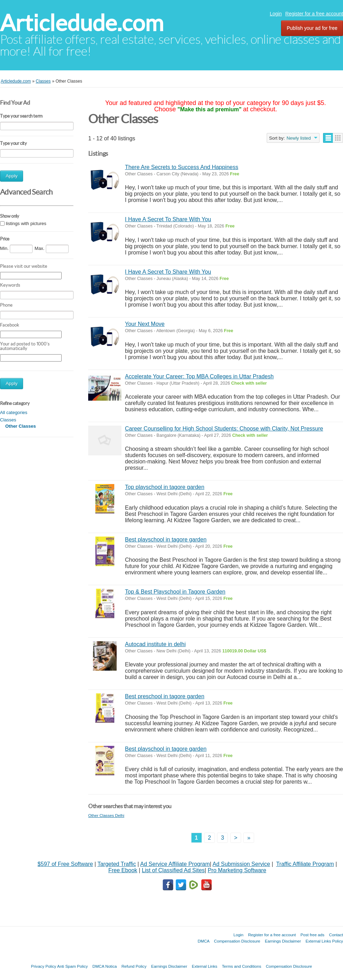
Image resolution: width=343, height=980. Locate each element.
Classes (8, 420)
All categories (14, 412)
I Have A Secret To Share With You (168, 219)
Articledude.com (82, 23)
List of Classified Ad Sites (173, 870)
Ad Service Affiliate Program (175, 864)
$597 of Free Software (65, 864)
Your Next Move (145, 324)
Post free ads (312, 935)
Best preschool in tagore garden (165, 696)
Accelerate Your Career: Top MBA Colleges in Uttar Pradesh (199, 376)
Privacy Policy (43, 966)
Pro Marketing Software (237, 870)
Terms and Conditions (241, 966)
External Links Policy (324, 941)
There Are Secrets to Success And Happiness (182, 167)
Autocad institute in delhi (155, 644)
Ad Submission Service (241, 864)
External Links (205, 966)
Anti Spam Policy (72, 966)
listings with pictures (26, 223)
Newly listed (299, 138)
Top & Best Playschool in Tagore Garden (175, 592)
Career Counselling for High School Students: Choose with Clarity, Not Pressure (224, 429)
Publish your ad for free (312, 28)
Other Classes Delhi (106, 815)
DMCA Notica (105, 966)
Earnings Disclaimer (283, 941)
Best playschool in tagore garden (166, 540)
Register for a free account (314, 14)
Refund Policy (134, 966)
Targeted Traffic (117, 864)
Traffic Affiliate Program (305, 864)
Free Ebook (123, 870)
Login (276, 14)
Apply (12, 176)
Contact (336, 935)
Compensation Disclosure (237, 941)
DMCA (204, 941)
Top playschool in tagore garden (165, 487)
